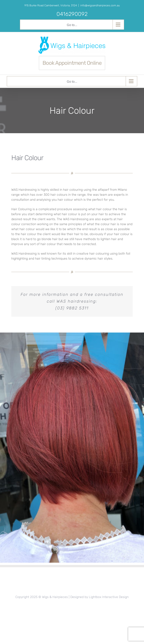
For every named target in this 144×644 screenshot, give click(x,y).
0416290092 (72, 14)
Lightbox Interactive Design (109, 597)
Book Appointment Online (72, 63)
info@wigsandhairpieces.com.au (100, 5)
